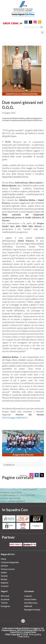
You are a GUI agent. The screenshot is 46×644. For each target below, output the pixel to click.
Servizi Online (30, 599)
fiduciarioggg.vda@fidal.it (15, 418)
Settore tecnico (8, 569)
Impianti (5, 583)
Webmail (28, 606)
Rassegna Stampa (32, 610)
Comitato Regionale (10, 562)
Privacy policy (35, 634)
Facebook (5, 599)
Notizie (4, 579)
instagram (35, 22)
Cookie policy (23, 637)
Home (3, 559)
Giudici (4, 573)
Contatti (5, 586)
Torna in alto (23, 624)
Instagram (5, 606)
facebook (26, 22)
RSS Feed (5, 596)
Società (4, 576)
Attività (4, 566)
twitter (30, 22)
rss (40, 22)
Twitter (4, 603)
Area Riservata (31, 603)
